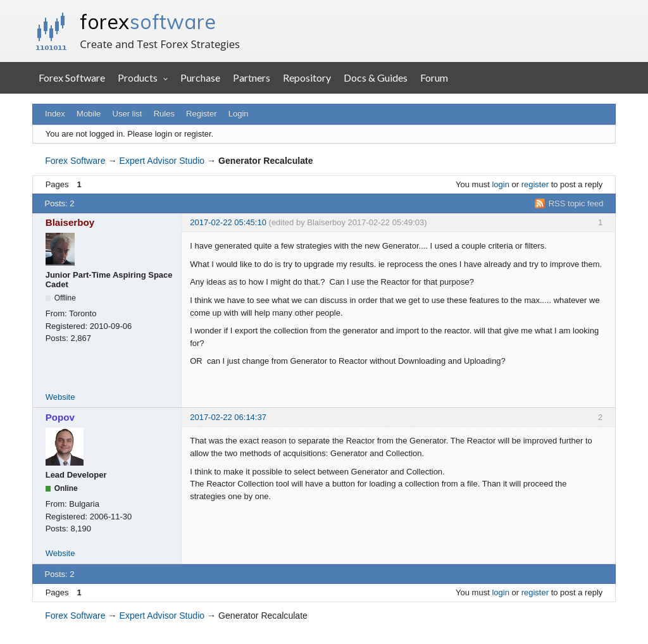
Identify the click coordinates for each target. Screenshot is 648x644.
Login (239, 114)
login (500, 184)
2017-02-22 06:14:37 (228, 417)
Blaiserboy (70, 222)
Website (60, 397)
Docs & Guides (376, 77)
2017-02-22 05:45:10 (228, 222)
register (535, 184)
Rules (164, 114)
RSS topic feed (576, 203)
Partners (252, 77)
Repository (307, 77)
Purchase (200, 77)
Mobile (89, 114)
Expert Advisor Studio (162, 161)
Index (55, 114)
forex (148, 22)
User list (128, 114)
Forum (434, 77)
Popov (60, 417)
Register (201, 114)
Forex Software (72, 77)
